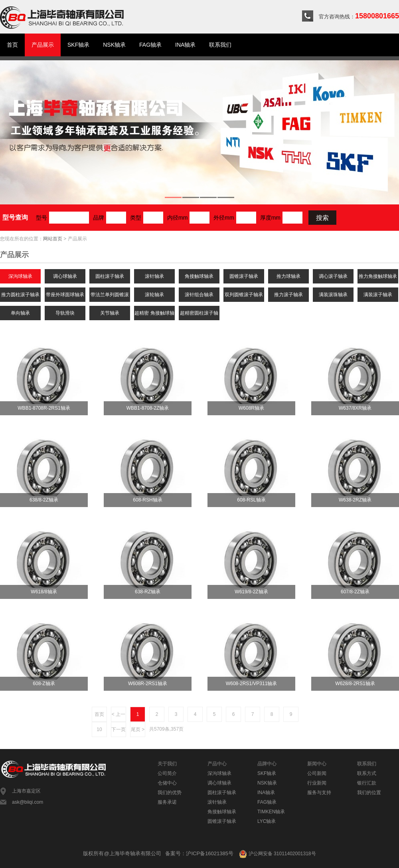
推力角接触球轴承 (378, 276)
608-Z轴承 (44, 684)
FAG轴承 (150, 45)
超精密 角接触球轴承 (154, 315)
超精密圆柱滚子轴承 (199, 315)
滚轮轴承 (154, 295)
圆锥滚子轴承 (244, 276)
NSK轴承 (114, 45)
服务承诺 (167, 802)
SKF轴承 (78, 45)
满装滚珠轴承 (333, 295)
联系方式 (367, 773)
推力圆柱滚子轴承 (20, 295)
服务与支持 (319, 793)
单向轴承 (20, 313)
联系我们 (220, 45)
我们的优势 (170, 793)
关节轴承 (110, 313)
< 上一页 (119, 717)
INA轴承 (185, 45)
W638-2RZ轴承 (355, 500)
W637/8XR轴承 (355, 408)
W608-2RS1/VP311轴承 (252, 684)
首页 (12, 45)
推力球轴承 (288, 276)
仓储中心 (167, 783)
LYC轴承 (267, 821)
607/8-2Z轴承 (355, 592)
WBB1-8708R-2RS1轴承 (44, 408)
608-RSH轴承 (147, 500)
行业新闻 (317, 783)
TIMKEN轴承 (271, 812)
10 (99, 729)
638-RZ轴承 (148, 592)
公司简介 (167, 773)
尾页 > (138, 729)
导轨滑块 (65, 313)
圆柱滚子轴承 (110, 276)
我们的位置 (369, 793)
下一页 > (119, 732)
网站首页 (53, 239)
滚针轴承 (154, 276)
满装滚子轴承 (378, 295)
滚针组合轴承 (199, 295)
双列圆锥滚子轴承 (244, 295)
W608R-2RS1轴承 (148, 684)
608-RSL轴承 (251, 500)
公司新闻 (317, 773)
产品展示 (43, 45)
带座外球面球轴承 (65, 295)
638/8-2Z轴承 (44, 500)
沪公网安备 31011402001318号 (277, 854)
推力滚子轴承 (288, 295)
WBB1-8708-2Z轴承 (148, 408)
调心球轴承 (65, 276)
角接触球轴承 (199, 276)
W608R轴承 (251, 408)
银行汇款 (367, 783)
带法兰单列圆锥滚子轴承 (110, 297)
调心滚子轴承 (333, 276)
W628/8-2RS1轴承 (355, 684)
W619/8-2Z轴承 (251, 592)
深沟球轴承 (20, 276)
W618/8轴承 (44, 592)
